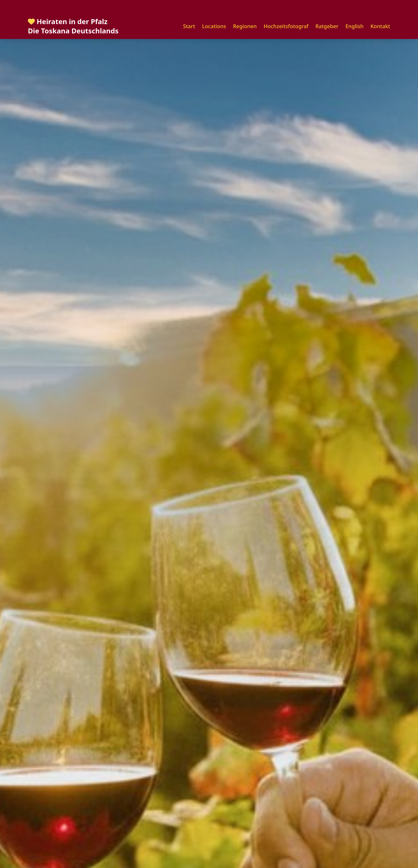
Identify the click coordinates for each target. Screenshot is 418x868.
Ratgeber (327, 26)
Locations (214, 26)
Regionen (245, 26)
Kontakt (380, 26)
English (354, 26)
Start (189, 26)
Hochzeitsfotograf (286, 26)
